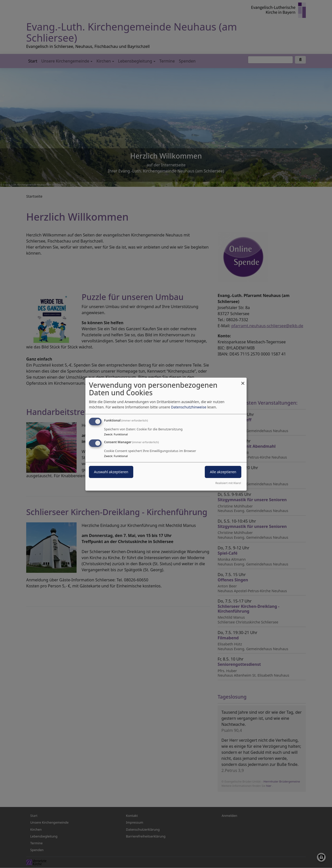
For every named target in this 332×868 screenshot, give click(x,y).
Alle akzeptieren (223, 472)
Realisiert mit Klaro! (228, 483)
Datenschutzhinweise (189, 407)
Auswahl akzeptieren (111, 472)
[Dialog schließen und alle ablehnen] (243, 381)
